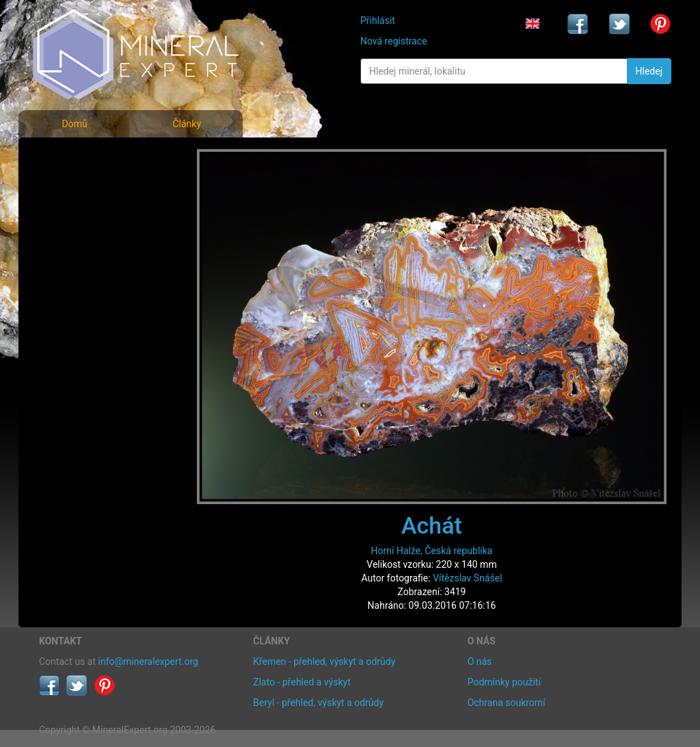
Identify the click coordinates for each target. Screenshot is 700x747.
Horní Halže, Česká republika (432, 551)
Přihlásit (378, 21)
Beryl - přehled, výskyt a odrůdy (318, 703)
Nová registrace (394, 41)
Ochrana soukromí (507, 703)
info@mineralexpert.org (148, 661)
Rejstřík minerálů (86, 188)
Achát (432, 525)
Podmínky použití (504, 682)
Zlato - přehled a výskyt (301, 682)
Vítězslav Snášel (467, 578)
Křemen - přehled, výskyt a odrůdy (324, 661)
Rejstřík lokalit (79, 248)
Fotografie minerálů (93, 158)
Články (187, 124)
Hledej (649, 71)
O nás (480, 661)
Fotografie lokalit (86, 218)
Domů (74, 124)
